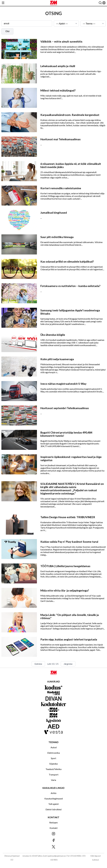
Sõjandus (54, 764)
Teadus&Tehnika (53, 769)
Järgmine (68, 664)
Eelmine (38, 664)
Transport (54, 775)
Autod (54, 747)
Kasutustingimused (54, 798)
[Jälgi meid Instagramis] (53, 834)
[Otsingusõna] (27, 24)
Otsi (7, 31)
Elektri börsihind (53, 809)
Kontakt (54, 828)
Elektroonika (54, 753)
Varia (53, 780)
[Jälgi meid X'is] (53, 847)
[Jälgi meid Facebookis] (53, 840)
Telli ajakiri (54, 804)
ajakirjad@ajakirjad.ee (57, 856)
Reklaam (53, 822)
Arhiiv (54, 793)
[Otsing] (100, 3)
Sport (53, 758)
